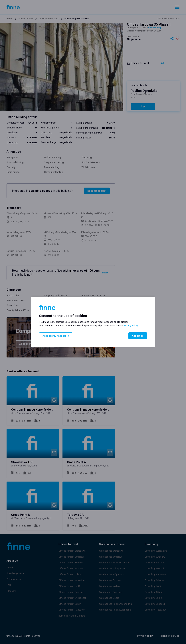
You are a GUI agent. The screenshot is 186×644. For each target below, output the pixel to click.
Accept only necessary (55, 336)
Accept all (138, 336)
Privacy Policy (131, 326)
